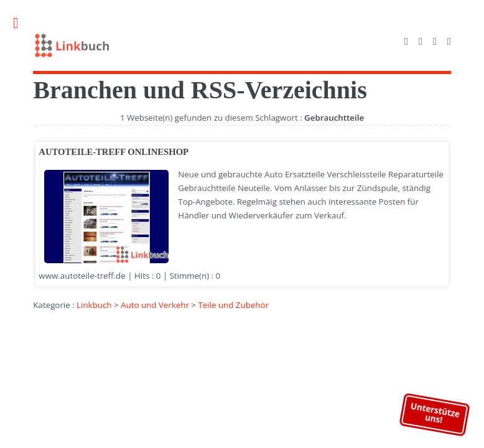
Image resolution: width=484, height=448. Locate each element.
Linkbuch (94, 305)
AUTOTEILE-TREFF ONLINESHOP (114, 152)
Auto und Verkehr (155, 305)
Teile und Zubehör (233, 305)
